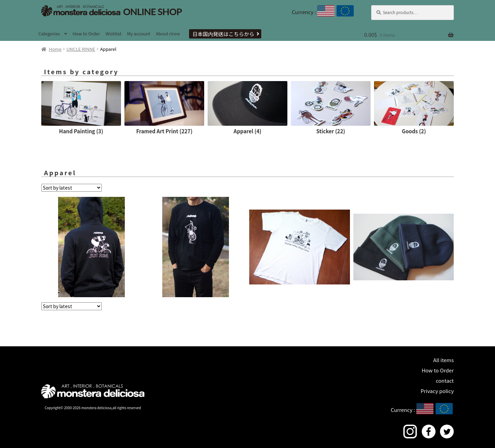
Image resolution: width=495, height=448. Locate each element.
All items (443, 360)
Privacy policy (437, 391)
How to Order (86, 33)
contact (445, 380)
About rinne (168, 33)
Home (55, 49)
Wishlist (113, 33)
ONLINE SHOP (112, 12)
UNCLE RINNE (81, 49)
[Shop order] (71, 188)
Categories (49, 33)
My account (139, 33)
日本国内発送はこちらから (223, 34)
